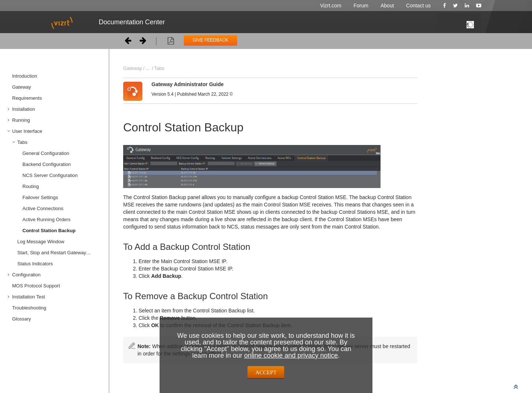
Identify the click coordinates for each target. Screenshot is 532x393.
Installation (24, 109)
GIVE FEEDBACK (210, 40)
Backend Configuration (47, 164)
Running (21, 120)
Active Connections (43, 208)
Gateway (22, 87)
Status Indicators (35, 264)
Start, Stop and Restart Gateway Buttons (60, 253)
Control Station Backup (49, 231)
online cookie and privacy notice (291, 355)
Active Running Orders (47, 219)
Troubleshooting (29, 308)
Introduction (25, 76)
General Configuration (46, 153)
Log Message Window (41, 242)
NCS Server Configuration (50, 175)
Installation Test (28, 297)
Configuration (26, 275)
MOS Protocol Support (36, 286)
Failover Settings (40, 197)
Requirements (27, 98)
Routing (31, 186)
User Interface (27, 131)
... (148, 68)
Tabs (22, 142)
